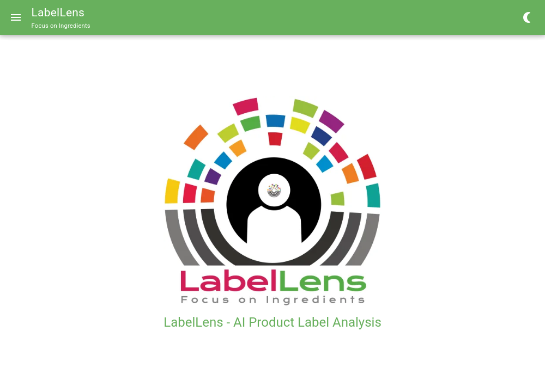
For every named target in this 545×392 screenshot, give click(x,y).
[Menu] (16, 17)
